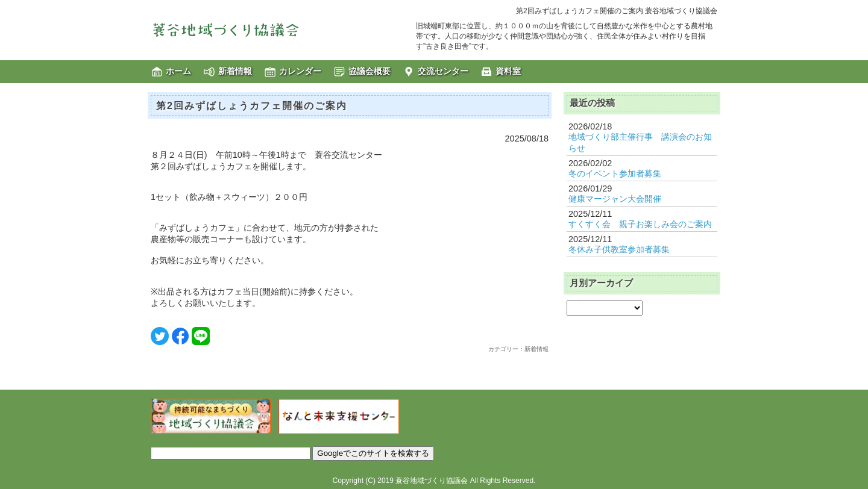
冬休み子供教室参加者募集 (619, 249)
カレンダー (300, 71)
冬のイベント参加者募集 (615, 173)
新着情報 (235, 71)
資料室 (508, 71)
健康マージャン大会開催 (615, 199)
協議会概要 (370, 71)
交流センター (443, 71)
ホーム (178, 71)
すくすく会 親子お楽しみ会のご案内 (640, 224)
